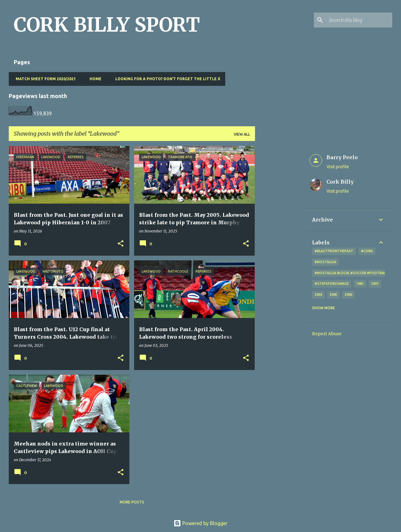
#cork (367, 251)
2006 (348, 295)
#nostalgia (325, 262)
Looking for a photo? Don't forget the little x (166, 79)
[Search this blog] (359, 20)
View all (242, 134)
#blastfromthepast (334, 251)
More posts (132, 502)
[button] (121, 244)
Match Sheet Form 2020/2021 (44, 79)
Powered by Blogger (200, 523)
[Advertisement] (280, 240)
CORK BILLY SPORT (107, 25)
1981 (360, 284)
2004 (318, 295)
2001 (375, 284)
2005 (333, 295)
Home (94, 79)
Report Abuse (327, 334)
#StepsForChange (332, 284)
